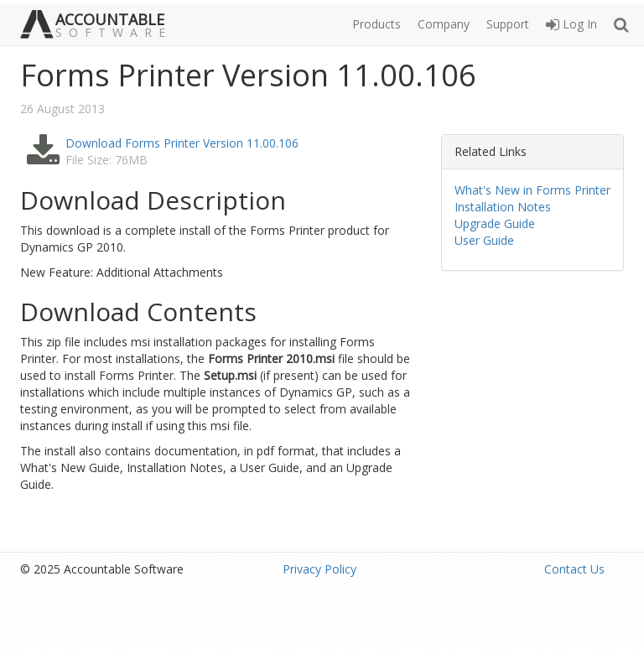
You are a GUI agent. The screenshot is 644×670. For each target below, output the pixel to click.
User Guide (484, 240)
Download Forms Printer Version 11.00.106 (182, 143)
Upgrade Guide (495, 223)
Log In (571, 24)
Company (444, 24)
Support (508, 24)
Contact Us (574, 569)
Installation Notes (503, 207)
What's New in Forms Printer (532, 190)
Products (377, 24)
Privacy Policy (319, 569)
